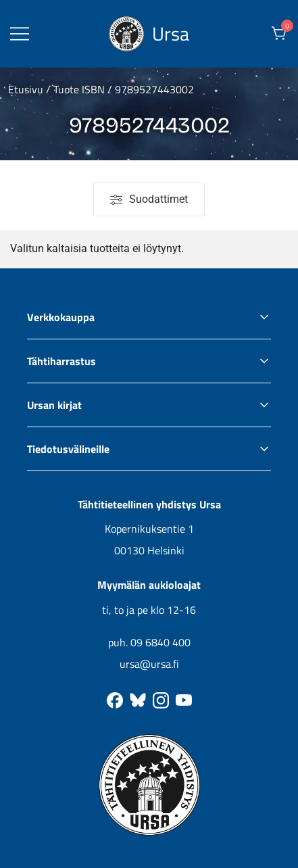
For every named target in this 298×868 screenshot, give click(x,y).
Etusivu (26, 89)
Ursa (171, 33)
